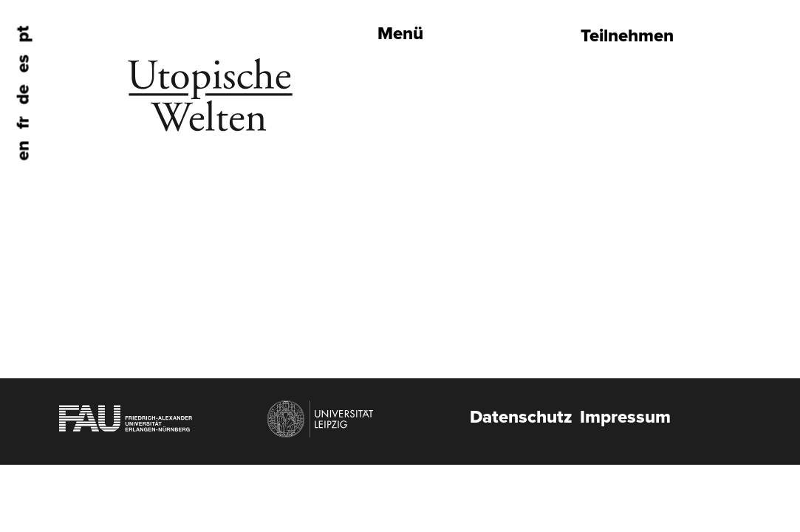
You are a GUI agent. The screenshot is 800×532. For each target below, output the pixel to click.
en (23, 151)
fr (23, 123)
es (23, 64)
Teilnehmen (627, 36)
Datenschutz (521, 417)
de (23, 95)
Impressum (625, 417)
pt (23, 34)
